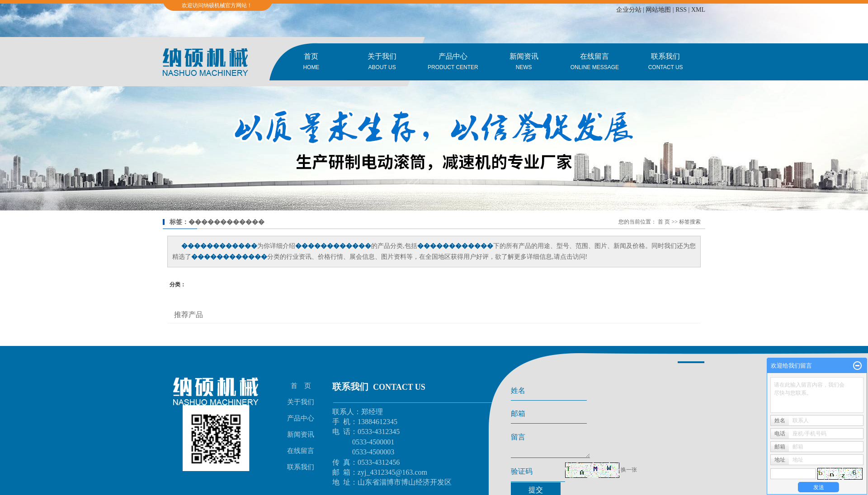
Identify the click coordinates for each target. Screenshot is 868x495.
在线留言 (595, 63)
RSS (681, 10)
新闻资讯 (524, 63)
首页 (311, 63)
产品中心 (453, 63)
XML (698, 10)
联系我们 (666, 63)
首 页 (664, 222)
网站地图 (658, 10)
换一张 (629, 473)
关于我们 (382, 63)
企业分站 (629, 10)
